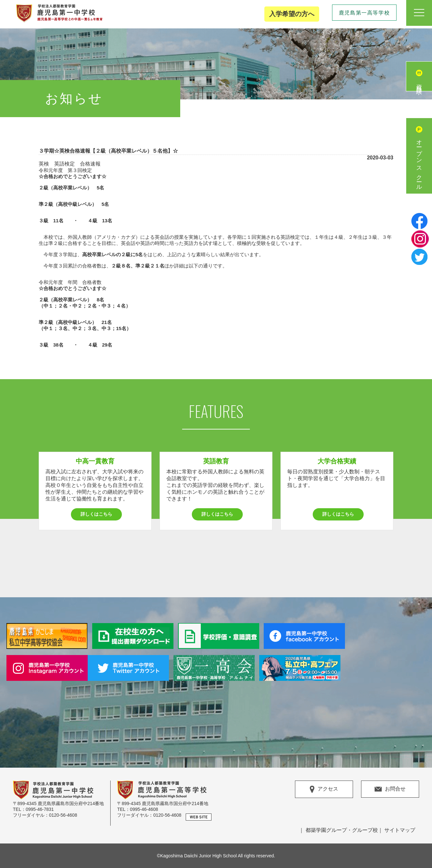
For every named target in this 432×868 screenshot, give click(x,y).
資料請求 (419, 83)
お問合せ (390, 789)
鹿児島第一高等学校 (364, 13)
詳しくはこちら (96, 514)
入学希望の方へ (292, 14)
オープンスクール (419, 162)
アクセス (324, 789)
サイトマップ (400, 830)
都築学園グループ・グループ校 (342, 830)
